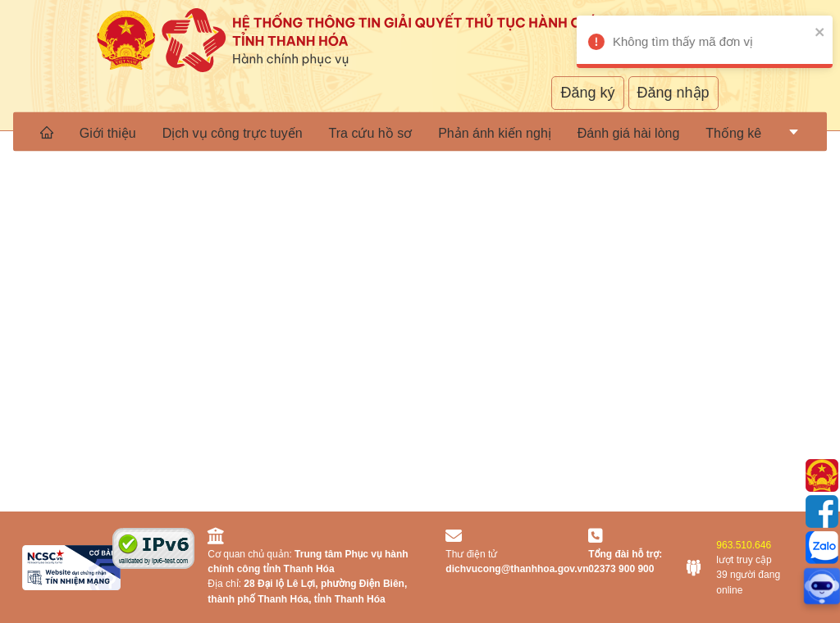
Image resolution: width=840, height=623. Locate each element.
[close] (802, 32)
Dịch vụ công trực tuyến (233, 132)
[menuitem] (47, 132)
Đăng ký (587, 93)
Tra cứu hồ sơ (371, 132)
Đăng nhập (673, 93)
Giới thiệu (108, 132)
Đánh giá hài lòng (629, 132)
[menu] (420, 132)
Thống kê (733, 132)
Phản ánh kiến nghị (495, 132)
